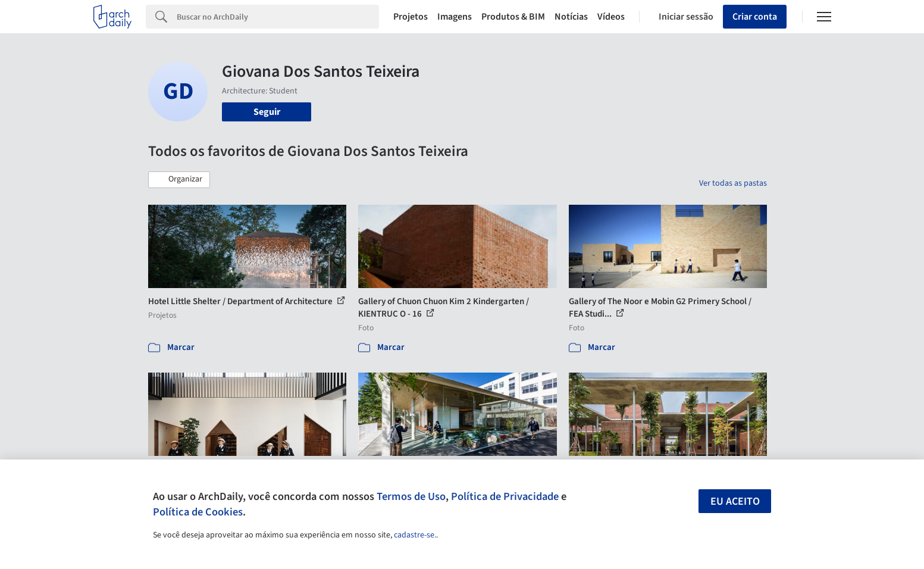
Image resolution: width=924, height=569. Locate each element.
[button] (179, 180)
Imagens (455, 17)
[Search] (278, 17)
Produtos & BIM (513, 17)
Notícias (571, 17)
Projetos (411, 17)
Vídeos (611, 17)
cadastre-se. (415, 535)
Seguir (267, 112)
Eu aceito (735, 501)
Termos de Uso (411, 496)
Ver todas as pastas (733, 183)
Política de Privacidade (505, 496)
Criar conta (755, 17)
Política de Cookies (198, 512)
